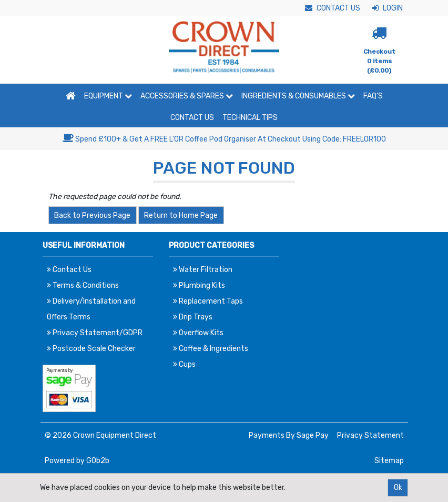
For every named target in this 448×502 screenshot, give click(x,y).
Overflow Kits (198, 333)
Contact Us (333, 8)
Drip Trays (193, 317)
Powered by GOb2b (77, 461)
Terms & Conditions (83, 285)
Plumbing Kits (199, 285)
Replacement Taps (208, 301)
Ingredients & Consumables (298, 96)
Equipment (108, 96)
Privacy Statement (370, 435)
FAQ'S (373, 96)
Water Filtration (203, 270)
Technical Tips (250, 118)
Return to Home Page (181, 215)
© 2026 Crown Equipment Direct (100, 435)
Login (388, 8)
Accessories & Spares (187, 96)
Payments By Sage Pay (289, 435)
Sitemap (389, 461)
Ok (398, 488)
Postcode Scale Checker (91, 349)
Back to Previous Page (92, 215)
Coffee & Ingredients (211, 349)
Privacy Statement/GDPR (95, 333)
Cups (184, 364)
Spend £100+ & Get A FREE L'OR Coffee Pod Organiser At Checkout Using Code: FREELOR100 (224, 139)
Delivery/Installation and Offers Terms (91, 309)
